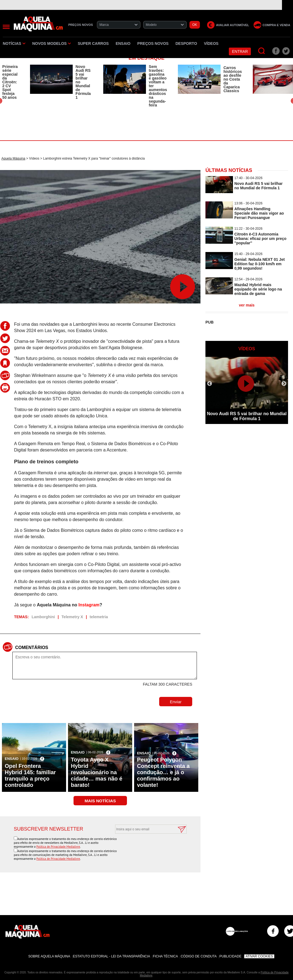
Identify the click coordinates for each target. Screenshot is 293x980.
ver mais (247, 305)
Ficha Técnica (165, 956)
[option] (61, 82)
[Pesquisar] (262, 51)
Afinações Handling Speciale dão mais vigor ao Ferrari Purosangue (259, 213)
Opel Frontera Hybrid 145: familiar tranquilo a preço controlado (30, 775)
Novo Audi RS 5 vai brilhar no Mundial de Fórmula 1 (83, 82)
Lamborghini (43, 617)
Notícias (14, 43)
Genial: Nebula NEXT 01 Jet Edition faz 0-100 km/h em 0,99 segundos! (260, 264)
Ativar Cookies (259, 956)
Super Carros (93, 43)
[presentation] (145, 847)
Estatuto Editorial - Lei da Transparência (112, 956)
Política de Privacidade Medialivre (58, 847)
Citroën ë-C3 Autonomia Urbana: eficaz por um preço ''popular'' (260, 239)
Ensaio (123, 43)
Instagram (89, 605)
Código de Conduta (199, 956)
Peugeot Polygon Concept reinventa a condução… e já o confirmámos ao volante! (163, 772)
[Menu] (6, 27)
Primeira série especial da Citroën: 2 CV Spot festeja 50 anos (10, 82)
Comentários (32, 648)
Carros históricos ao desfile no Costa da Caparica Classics (233, 79)
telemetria (99, 617)
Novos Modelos (51, 43)
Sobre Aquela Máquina (49, 956)
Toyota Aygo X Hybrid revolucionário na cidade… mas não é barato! (97, 772)
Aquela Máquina (13, 158)
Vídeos (211, 43)
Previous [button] (210, 384)
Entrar (240, 51)
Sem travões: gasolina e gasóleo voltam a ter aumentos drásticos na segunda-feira (158, 86)
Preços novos (153, 43)
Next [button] (284, 384)
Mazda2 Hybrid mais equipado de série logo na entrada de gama (258, 289)
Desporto (186, 43)
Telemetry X (72, 617)
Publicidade (230, 956)
